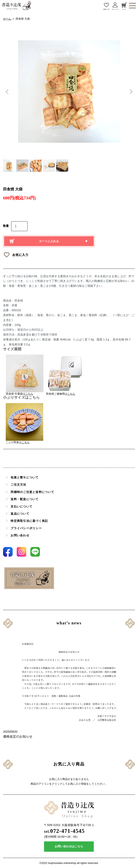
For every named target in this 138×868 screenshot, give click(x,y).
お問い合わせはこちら (69, 846)
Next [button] (130, 92)
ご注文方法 (18, 485)
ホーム (7, 19)
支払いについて (22, 507)
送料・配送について (25, 499)
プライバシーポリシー (26, 528)
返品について (20, 514)
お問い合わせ (20, 535)
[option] (69, 92)
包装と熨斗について (25, 478)
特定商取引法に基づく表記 (29, 521)
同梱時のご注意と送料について (32, 492)
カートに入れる (49, 241)
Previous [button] (8, 92)
